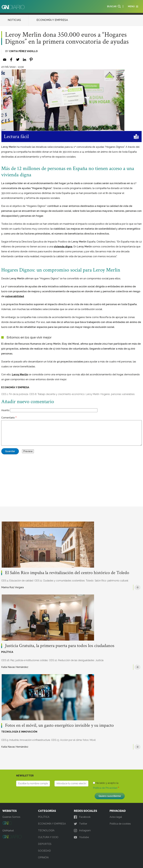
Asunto (5, 410)
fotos (86, 740)
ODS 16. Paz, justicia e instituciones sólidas (25, 660)
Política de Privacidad (105, 788)
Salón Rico (101, 581)
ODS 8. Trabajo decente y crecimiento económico (57, 394)
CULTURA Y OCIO (48, 837)
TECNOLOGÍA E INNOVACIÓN (19, 732)
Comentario (8, 418)
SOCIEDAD (44, 851)
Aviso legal (116, 817)
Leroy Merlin (93, 394)
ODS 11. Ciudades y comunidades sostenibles (60, 581)
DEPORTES (45, 844)
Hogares (105, 394)
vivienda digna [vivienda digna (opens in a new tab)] (63, 247)
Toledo (90, 581)
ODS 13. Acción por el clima (66, 740)
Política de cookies (120, 824)
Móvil (93, 740)
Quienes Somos (11, 817)
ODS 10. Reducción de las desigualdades (72, 660)
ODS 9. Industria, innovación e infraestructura (26, 740)
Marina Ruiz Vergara (12, 587)
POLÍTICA (7, 652)
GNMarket (8, 831)
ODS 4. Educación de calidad (17, 581)
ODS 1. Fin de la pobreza (15, 394)
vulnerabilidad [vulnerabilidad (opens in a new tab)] (14, 296)
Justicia (99, 660)
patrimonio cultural (118, 581)
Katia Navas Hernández (15, 667)
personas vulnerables (123, 394)
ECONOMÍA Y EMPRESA (52, 20)
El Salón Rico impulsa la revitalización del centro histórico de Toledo (67, 573)
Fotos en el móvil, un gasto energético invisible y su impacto (59, 725)
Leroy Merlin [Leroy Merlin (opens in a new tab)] (20, 374)
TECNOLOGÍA (46, 830)
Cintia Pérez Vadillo (23, 51)
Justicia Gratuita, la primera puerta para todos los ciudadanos (60, 646)
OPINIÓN (43, 857)
